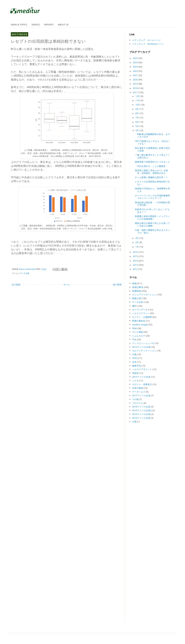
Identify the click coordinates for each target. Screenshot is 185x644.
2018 (136, 88)
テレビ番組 (138, 332)
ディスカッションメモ (143, 343)
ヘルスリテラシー (141, 313)
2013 (136, 265)
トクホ (135, 381)
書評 (134, 306)
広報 (134, 354)
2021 (136, 75)
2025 (136, 58)
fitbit (135, 328)
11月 (138, 100)
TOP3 (135, 358)
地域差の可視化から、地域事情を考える (152, 190)
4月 (137, 130)
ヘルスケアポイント (142, 369)
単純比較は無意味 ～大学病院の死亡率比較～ (152, 204)
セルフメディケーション (144, 351)
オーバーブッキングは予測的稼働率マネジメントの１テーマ (152, 197)
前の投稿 (117, 284)
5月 (137, 126)
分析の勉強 (138, 388)
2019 (136, 84)
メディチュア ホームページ (146, 40)
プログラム (138, 403)
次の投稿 (16, 284)
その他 (135, 399)
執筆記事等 (138, 287)
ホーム (67, 284)
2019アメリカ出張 (141, 418)
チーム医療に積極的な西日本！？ (151, 177)
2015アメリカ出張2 (142, 410)
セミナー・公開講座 (142, 317)
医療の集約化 (139, 321)
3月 (137, 238)
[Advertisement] (139, 575)
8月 (137, 113)
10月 (138, 105)
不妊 (134, 339)
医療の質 (137, 298)
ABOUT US (63, 25)
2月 (137, 242)
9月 (137, 109)
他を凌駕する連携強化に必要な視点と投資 (152, 149)
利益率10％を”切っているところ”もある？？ (152, 211)
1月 (137, 247)
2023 (136, 67)
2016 (136, 252)
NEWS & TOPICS (19, 25)
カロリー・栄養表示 (142, 384)
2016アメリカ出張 (141, 414)
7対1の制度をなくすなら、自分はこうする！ (153, 142)
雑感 (134, 283)
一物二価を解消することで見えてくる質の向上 (152, 156)
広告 (134, 362)
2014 (136, 261)
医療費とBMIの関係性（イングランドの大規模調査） (152, 218)
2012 (136, 269)
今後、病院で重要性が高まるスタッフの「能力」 (152, 231)
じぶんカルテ (139, 336)
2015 (136, 256)
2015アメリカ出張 (141, 377)
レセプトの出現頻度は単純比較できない (152, 183)
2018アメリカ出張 (141, 407)
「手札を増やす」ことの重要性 (150, 166)
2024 (136, 62)
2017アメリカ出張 (141, 395)
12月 (138, 96)
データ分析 (24, 273)
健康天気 (137, 366)
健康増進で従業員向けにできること (152, 162)
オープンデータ (140, 310)
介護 (134, 422)
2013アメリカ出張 (141, 347)
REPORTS (49, 25)
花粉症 (135, 373)
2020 (136, 79)
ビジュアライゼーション (144, 295)
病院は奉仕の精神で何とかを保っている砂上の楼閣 (152, 224)
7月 (137, 117)
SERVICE (36, 25)
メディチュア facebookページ (148, 44)
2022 (136, 71)
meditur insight (140, 325)
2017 (136, 92)
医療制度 (137, 291)
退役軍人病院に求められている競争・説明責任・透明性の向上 (151, 172)
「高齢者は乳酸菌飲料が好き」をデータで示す (152, 135)
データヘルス (139, 392)
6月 (137, 122)
